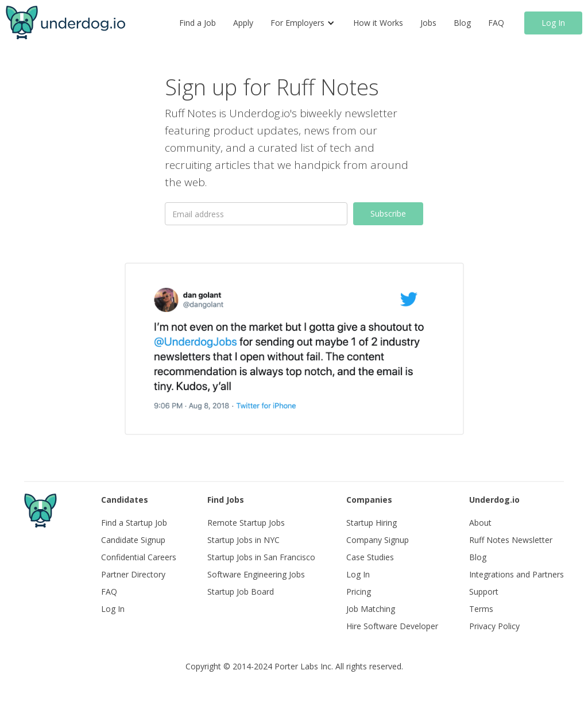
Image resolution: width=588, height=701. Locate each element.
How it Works (378, 23)
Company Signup (378, 540)
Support (484, 592)
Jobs (428, 23)
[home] (65, 23)
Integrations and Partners (517, 574)
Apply (243, 23)
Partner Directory (133, 574)
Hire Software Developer (392, 626)
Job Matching (371, 609)
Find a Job (198, 23)
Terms (481, 609)
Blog (462, 23)
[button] (303, 23)
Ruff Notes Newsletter (511, 540)
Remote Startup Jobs (246, 523)
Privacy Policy (494, 626)
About (480, 523)
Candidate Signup (133, 540)
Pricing (359, 592)
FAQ (496, 23)
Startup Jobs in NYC (243, 540)
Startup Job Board (241, 592)
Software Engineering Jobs (256, 574)
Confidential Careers (139, 557)
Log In (553, 23)
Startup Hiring (372, 523)
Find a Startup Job (134, 523)
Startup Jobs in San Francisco (261, 557)
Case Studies (370, 557)
